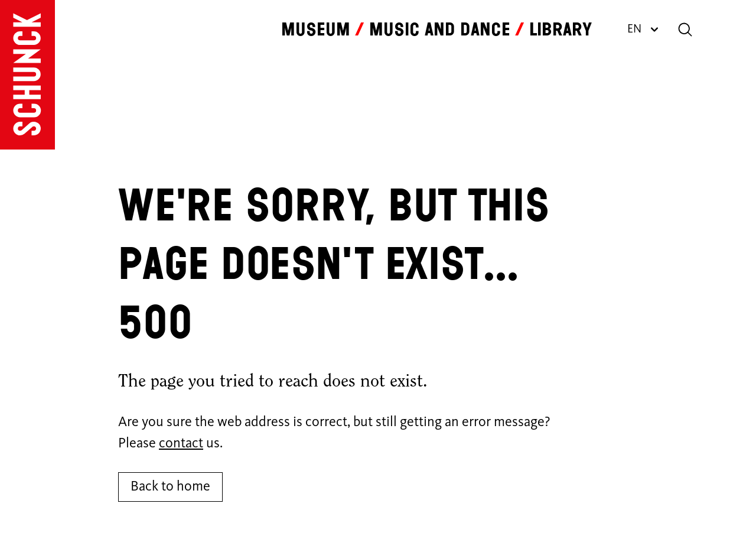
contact (181, 444)
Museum (316, 30)
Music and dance (440, 30)
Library (561, 30)
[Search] (685, 30)
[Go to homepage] (27, 75)
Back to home (170, 487)
